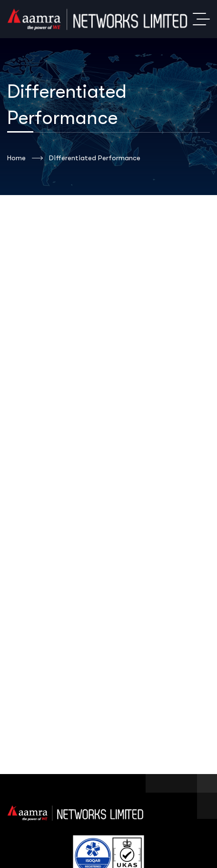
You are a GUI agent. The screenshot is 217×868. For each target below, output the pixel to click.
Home (25, 158)
